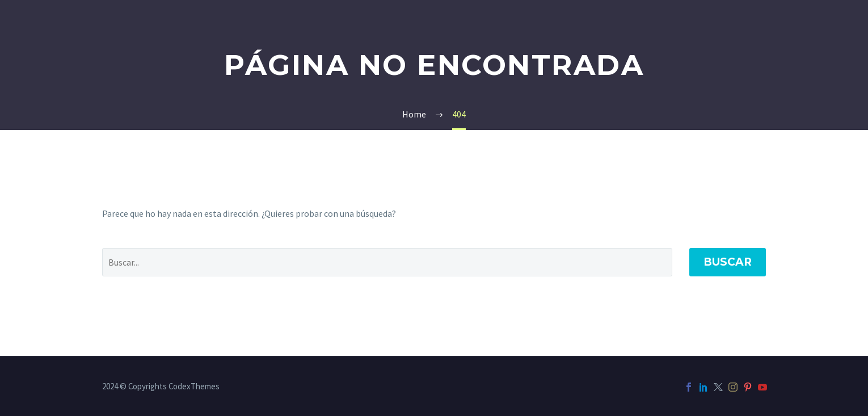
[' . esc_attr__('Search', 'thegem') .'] (387, 262)
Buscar (728, 262)
